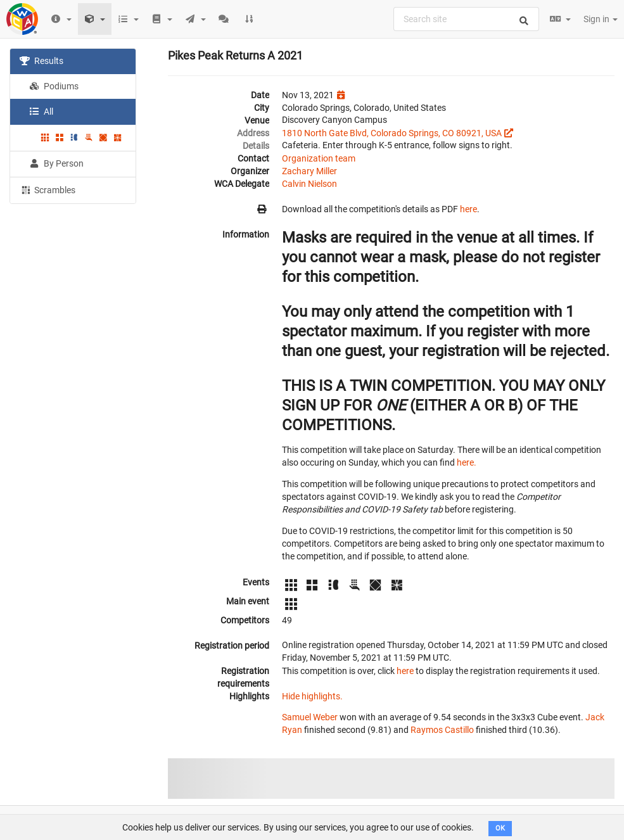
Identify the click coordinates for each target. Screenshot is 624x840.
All (41, 111)
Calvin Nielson (309, 184)
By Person (56, 163)
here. (467, 462)
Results (41, 61)
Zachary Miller (309, 171)
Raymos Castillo (442, 730)
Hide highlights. (312, 696)
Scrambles (48, 189)
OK (500, 828)
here (468, 209)
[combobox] (466, 19)
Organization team (319, 158)
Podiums (54, 86)
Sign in (601, 19)
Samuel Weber (310, 717)
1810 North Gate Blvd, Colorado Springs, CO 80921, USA (392, 133)
